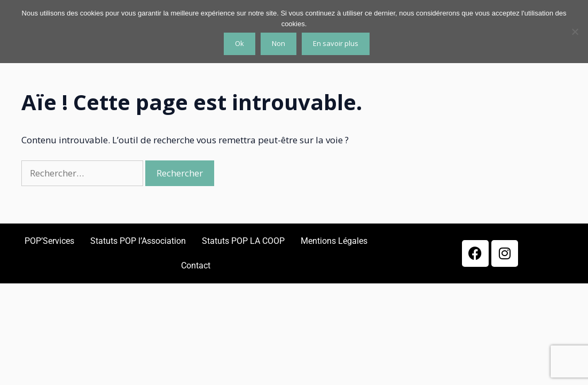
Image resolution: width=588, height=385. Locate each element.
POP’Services (49, 241)
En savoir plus (336, 43)
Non (279, 43)
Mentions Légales (334, 241)
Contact (196, 265)
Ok (240, 43)
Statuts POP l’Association (138, 241)
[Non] (575, 32)
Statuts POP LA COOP (243, 241)
